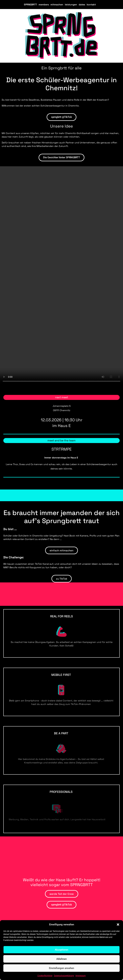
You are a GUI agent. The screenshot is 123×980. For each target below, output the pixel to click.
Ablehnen (61, 959)
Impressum (81, 976)
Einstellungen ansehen (61, 968)
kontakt (91, 5)
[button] (118, 925)
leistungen (71, 5)
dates (82, 5)
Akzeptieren (61, 950)
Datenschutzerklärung (64, 976)
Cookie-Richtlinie (45, 976)
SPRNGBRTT (30, 5)
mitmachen (57, 5)
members (44, 5)
